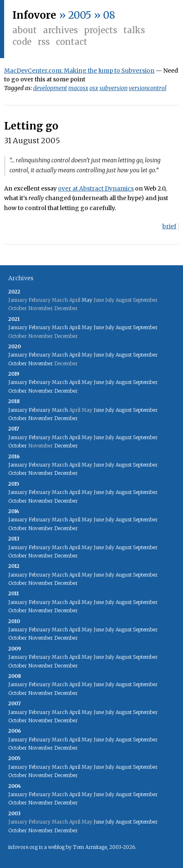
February (40, 327)
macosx (78, 88)
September (145, 327)
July (110, 327)
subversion (113, 88)
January (18, 327)
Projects (101, 30)
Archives (60, 30)
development (50, 88)
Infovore (34, 15)
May (87, 300)
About (25, 30)
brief (169, 226)
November (41, 363)
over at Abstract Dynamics (96, 188)
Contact (72, 42)
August (124, 327)
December (66, 391)
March (60, 327)
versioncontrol (148, 88)
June (99, 327)
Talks (134, 30)
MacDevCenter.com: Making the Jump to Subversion (79, 71)
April (75, 327)
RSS (44, 42)
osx (94, 88)
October (18, 363)
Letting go (31, 126)
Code (22, 42)
